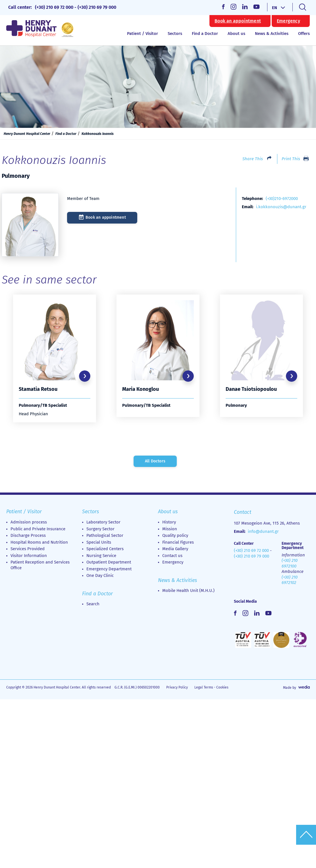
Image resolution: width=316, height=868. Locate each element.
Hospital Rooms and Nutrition (39, 543)
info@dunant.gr (263, 532)
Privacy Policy (177, 688)
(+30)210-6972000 (282, 199)
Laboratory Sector (103, 523)
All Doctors (155, 462)
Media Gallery (175, 550)
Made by (290, 688)
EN (275, 8)
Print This (291, 159)
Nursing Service (101, 556)
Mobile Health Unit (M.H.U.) (188, 591)
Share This (253, 159)
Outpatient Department (109, 563)
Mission (170, 530)
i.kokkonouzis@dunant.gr (281, 207)
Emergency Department (109, 570)
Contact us (172, 556)
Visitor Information (29, 556)
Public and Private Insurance (38, 530)
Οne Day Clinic (100, 576)
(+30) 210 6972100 (290, 564)
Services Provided (28, 550)
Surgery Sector (100, 530)
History (169, 523)
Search (93, 605)
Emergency (288, 21)
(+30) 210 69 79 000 (97, 7)
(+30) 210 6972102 (290, 581)
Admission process (29, 523)
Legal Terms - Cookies (211, 688)
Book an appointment (238, 21)
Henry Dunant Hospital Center (27, 134)
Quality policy (175, 536)
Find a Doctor (205, 34)
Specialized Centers (105, 550)
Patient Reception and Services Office (40, 566)
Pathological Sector (105, 536)
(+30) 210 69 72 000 (54, 7)
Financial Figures (178, 543)
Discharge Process (28, 536)
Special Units (99, 543)
